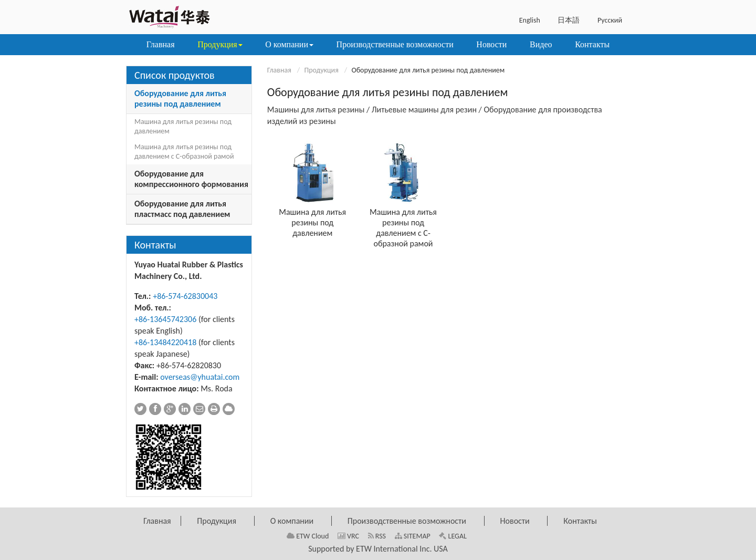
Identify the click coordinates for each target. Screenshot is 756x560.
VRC (348, 536)
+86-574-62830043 (185, 296)
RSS (377, 536)
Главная (279, 70)
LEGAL (453, 536)
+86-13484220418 (165, 342)
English (530, 20)
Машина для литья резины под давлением (312, 222)
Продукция (321, 70)
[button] (220, 45)
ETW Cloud (308, 536)
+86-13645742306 (165, 319)
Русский (610, 20)
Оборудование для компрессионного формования (191, 179)
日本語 (569, 20)
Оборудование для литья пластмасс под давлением (182, 209)
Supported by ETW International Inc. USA (378, 549)
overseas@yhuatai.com (200, 377)
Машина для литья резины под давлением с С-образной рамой (403, 228)
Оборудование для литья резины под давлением (180, 98)
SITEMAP (413, 536)
